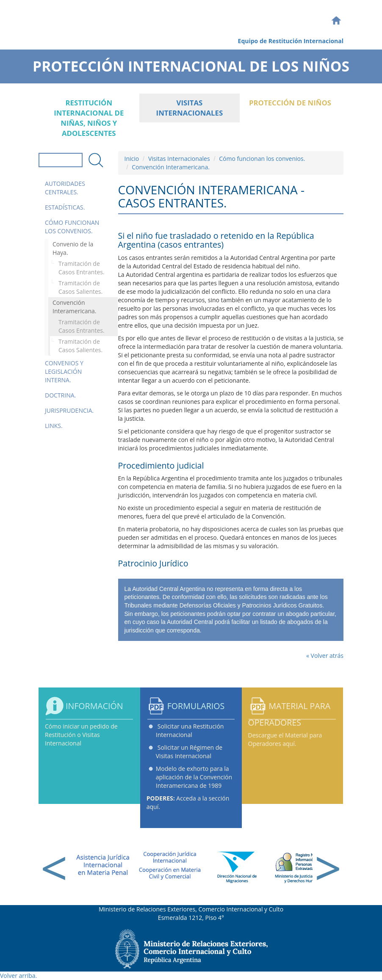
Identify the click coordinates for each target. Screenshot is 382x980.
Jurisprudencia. (69, 410)
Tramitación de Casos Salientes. (80, 287)
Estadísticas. (65, 207)
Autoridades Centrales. (65, 188)
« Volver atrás (325, 656)
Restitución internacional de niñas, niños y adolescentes (89, 118)
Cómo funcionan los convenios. (72, 227)
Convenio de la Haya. (73, 248)
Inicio (132, 159)
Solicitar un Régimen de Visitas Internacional (189, 752)
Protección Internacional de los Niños (191, 63)
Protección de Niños (290, 103)
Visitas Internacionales (190, 108)
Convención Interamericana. (74, 307)
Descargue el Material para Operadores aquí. (285, 739)
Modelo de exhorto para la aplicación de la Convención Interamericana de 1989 (194, 777)
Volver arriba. (18, 976)
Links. (54, 426)
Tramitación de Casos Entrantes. (82, 268)
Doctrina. (60, 395)
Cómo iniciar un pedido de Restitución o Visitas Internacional (81, 735)
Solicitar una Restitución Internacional (190, 730)
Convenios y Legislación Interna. (64, 371)
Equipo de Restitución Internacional (291, 41)
